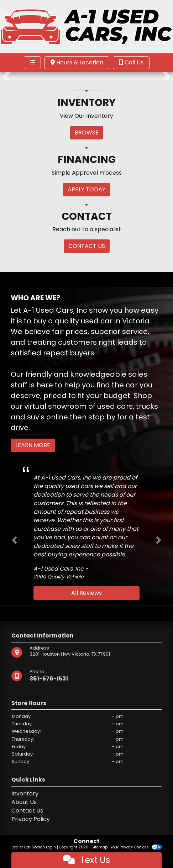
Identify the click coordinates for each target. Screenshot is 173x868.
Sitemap (99, 847)
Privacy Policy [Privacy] (31, 819)
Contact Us (27, 811)
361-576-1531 (49, 679)
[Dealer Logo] (86, 27)
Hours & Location (77, 62)
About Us (24, 802)
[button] (6, 76)
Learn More (33, 445)
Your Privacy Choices (136, 847)
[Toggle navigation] (32, 63)
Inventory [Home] (25, 793)
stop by (102, 417)
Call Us (131, 62)
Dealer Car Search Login (34, 847)
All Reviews (86, 593)
